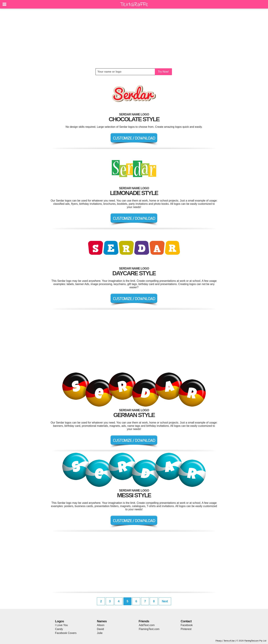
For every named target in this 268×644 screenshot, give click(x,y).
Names (102, 621)
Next (165, 601)
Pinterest (186, 629)
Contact (186, 621)
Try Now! (163, 72)
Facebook (187, 625)
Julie (100, 633)
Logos (59, 621)
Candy (59, 629)
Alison (101, 625)
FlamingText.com (149, 629)
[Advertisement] (134, 38)
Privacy (219, 641)
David (100, 629)
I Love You (61, 625)
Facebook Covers (66, 633)
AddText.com (147, 625)
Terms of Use (229, 641)
